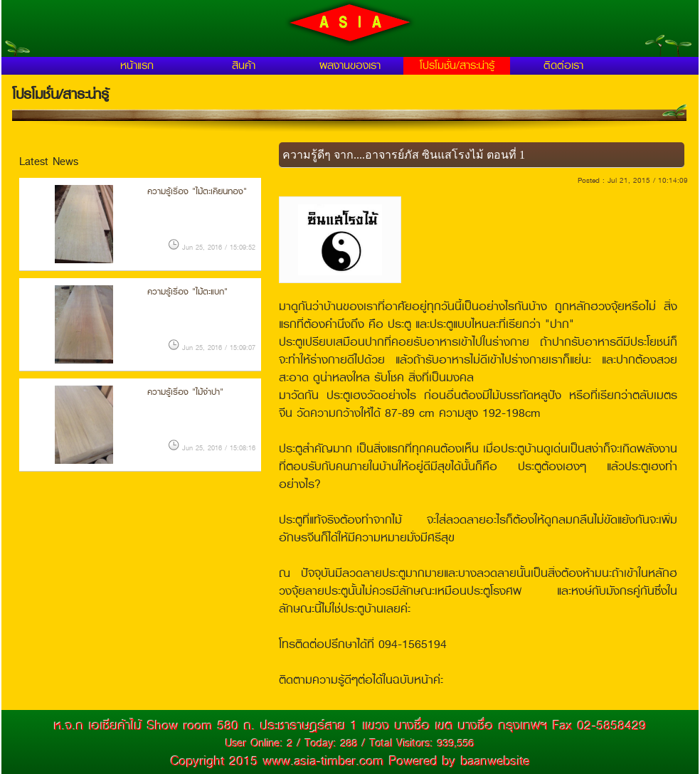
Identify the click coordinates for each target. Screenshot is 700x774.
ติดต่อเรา (563, 65)
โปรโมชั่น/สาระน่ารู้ (457, 65)
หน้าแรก (137, 65)
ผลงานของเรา (350, 65)
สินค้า (244, 65)
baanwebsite (495, 761)
